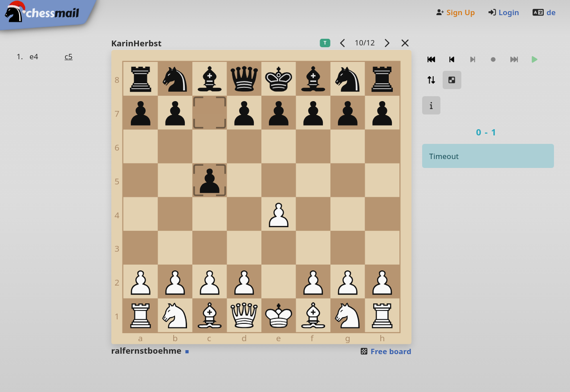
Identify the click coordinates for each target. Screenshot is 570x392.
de (544, 12)
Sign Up (455, 12)
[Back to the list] (405, 43)
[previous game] (342, 43)
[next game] (387, 43)
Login (503, 12)
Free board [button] (385, 351)
